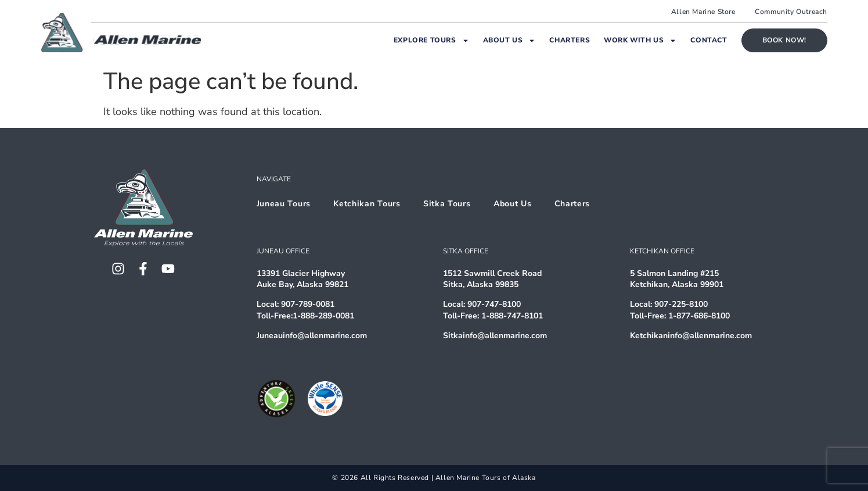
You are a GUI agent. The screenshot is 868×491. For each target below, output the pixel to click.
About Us (509, 41)
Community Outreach (791, 12)
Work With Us (640, 41)
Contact (709, 40)
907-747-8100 (494, 304)
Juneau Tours (284, 204)
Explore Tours (431, 41)
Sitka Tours (448, 204)
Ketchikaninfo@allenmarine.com (691, 336)
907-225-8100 (681, 304)
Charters (570, 40)
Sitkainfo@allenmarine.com (495, 336)
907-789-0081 (308, 304)
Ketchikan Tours (368, 204)
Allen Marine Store (703, 12)
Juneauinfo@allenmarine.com (312, 336)
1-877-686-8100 (699, 316)
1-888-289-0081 (323, 316)
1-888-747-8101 (512, 316)
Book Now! (784, 40)
